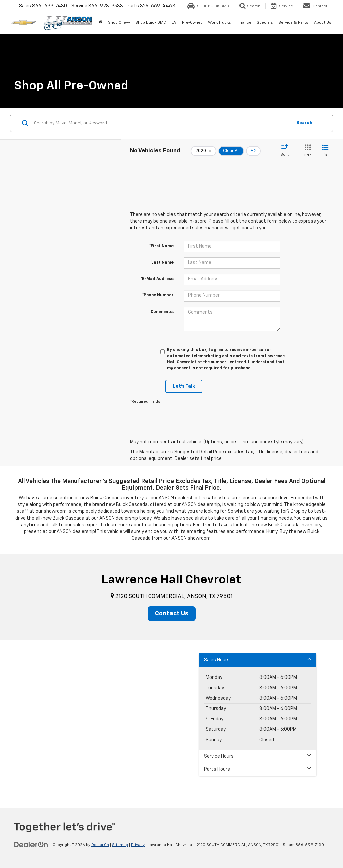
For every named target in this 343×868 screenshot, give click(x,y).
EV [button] (174, 23)
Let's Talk (184, 386)
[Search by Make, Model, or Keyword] (162, 123)
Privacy (138, 845)
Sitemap (120, 845)
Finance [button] (244, 23)
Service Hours (258, 756)
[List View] (325, 151)
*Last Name (162, 263)
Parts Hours (258, 769)
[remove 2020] (203, 151)
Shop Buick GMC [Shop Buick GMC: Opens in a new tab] (151, 23)
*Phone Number (158, 295)
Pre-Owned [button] (192, 23)
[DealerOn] (31, 845)
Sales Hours (258, 660)
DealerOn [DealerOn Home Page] (100, 845)
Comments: (162, 312)
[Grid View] (306, 151)
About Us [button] (323, 23)
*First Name (161, 246)
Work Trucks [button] (220, 23)
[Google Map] (171, 724)
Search (304, 123)
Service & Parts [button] (293, 23)
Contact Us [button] (172, 614)
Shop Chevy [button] (119, 23)
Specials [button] (265, 23)
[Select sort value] (287, 151)
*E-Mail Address (157, 279)
